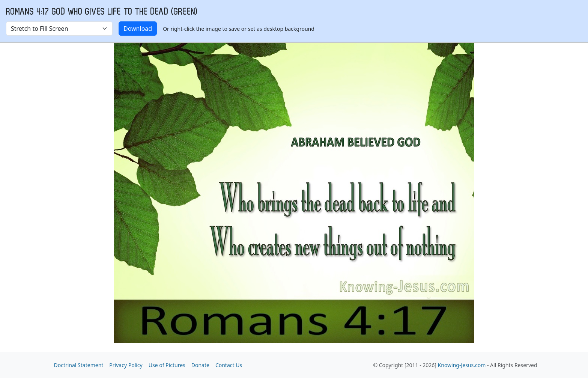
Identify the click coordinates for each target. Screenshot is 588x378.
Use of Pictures (167, 365)
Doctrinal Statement (79, 365)
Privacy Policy (126, 365)
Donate (200, 365)
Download (138, 29)
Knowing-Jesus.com (462, 365)
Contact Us (229, 365)
